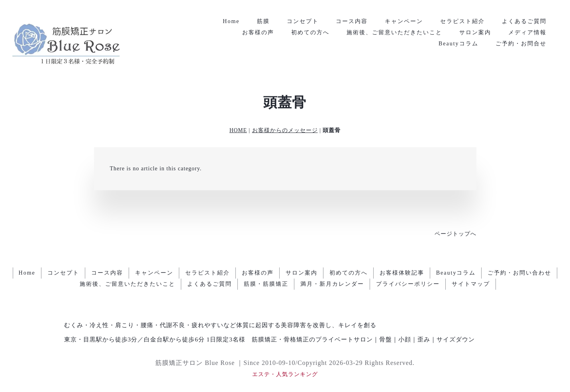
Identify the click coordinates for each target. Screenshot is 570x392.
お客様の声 (258, 32)
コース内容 (352, 21)
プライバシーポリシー (408, 284)
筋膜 (263, 21)
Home (231, 21)
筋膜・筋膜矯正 (266, 284)
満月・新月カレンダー (332, 284)
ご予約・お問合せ (521, 44)
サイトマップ (471, 284)
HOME (238, 130)
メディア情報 (527, 32)
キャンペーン (404, 21)
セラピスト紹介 (462, 21)
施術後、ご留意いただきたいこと (394, 32)
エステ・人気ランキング (285, 374)
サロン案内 (475, 32)
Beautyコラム (458, 44)
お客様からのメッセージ (285, 130)
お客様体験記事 (402, 273)
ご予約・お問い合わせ (519, 273)
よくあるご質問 (524, 21)
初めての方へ (310, 32)
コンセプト (303, 21)
